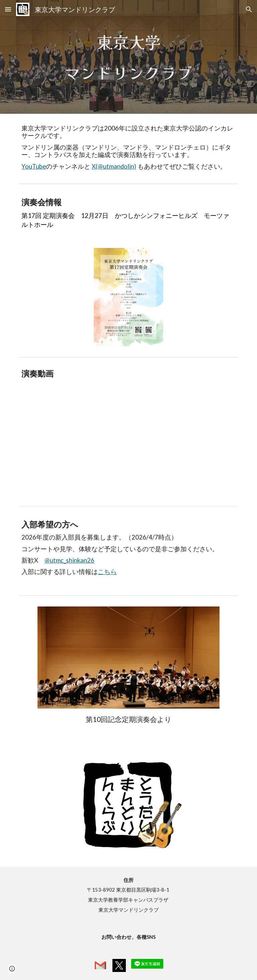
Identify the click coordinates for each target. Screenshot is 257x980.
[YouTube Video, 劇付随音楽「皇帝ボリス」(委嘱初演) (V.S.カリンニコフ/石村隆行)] (128, 445)
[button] (8, 9)
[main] (128, 57)
